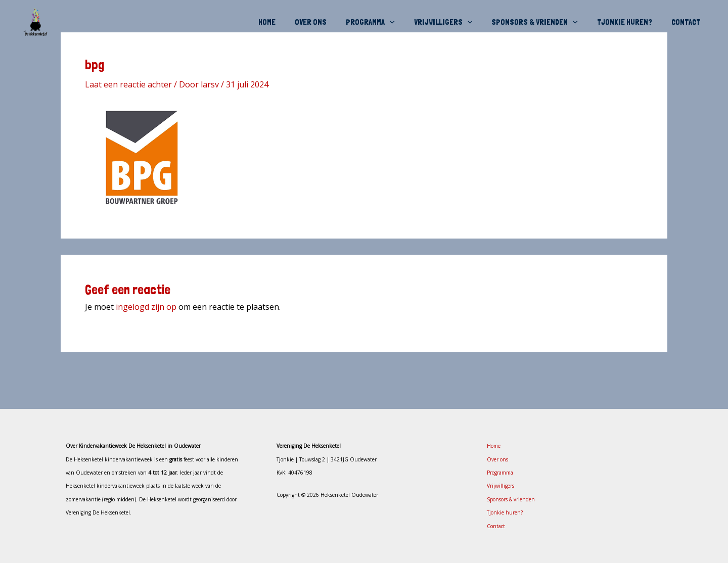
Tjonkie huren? (629, 22)
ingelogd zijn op (146, 307)
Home (287, 22)
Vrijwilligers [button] (454, 22)
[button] (403, 22)
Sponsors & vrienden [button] (542, 22)
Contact (688, 22)
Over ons (327, 22)
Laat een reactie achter (128, 84)
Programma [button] (384, 22)
